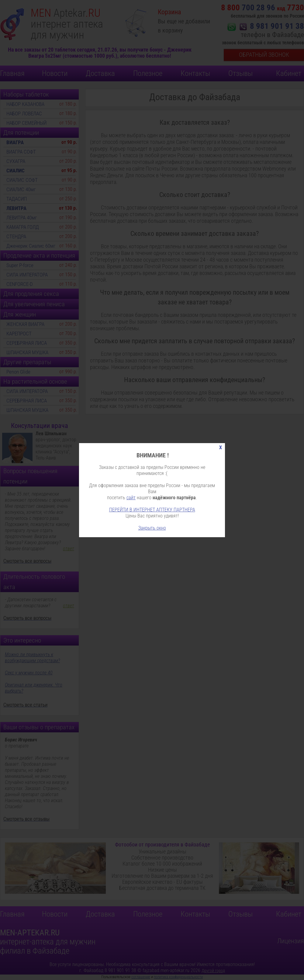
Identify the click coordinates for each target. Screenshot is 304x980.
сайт (131, 498)
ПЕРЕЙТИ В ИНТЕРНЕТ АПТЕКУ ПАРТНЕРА (152, 510)
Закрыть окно (152, 528)
